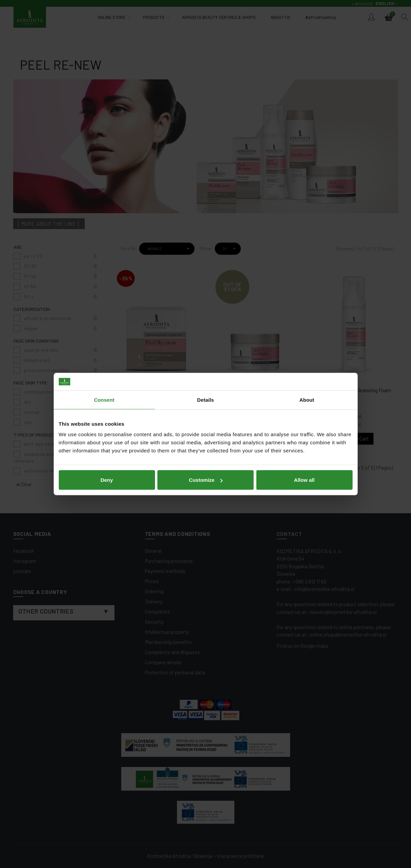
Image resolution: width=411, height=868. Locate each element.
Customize (206, 480)
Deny (107, 480)
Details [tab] (206, 400)
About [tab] (307, 400)
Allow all (304, 480)
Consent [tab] (104, 400)
